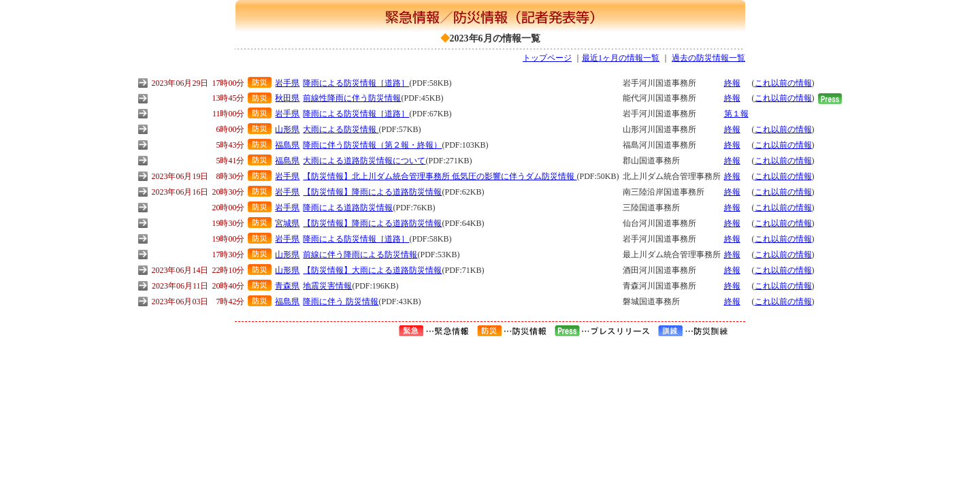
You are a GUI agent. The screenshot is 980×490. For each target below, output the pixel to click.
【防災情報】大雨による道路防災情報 (372, 270)
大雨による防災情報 (341, 129)
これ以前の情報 (783, 83)
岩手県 (287, 83)
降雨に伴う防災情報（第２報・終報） (372, 145)
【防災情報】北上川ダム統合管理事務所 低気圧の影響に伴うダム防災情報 (440, 176)
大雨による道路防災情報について (364, 161)
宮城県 (287, 223)
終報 (732, 83)
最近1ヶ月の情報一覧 (621, 58)
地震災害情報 (327, 286)
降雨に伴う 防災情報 (341, 301)
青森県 (287, 286)
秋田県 (287, 98)
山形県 (287, 129)
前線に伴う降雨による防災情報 (360, 255)
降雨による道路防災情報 (348, 208)
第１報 (736, 114)
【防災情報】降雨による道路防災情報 (372, 192)
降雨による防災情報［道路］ (356, 83)
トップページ (547, 58)
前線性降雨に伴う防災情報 (352, 98)
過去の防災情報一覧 (708, 58)
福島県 (287, 145)
